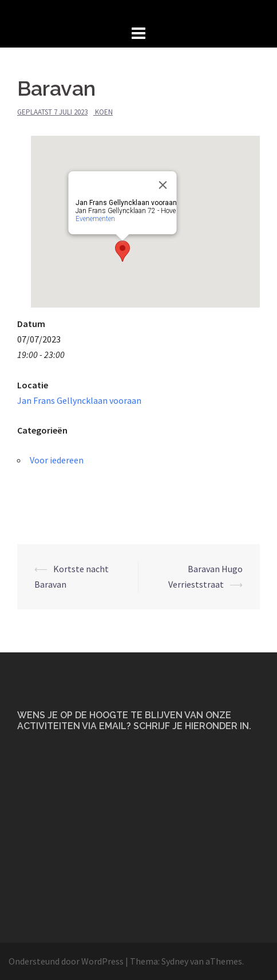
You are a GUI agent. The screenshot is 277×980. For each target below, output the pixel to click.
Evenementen (95, 219)
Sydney (175, 961)
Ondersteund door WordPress (66, 961)
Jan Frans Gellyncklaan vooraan (79, 400)
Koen (104, 112)
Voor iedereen (57, 460)
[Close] (163, 185)
